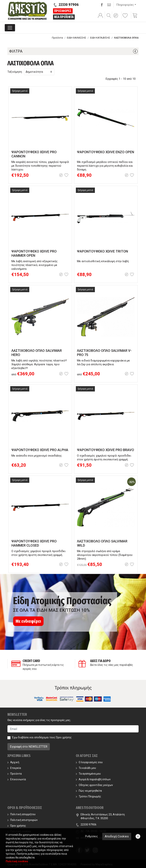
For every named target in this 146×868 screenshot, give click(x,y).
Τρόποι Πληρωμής (88, 796)
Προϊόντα (57, 38)
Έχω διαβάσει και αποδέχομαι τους (42, 737)
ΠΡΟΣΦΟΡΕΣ (63, 11)
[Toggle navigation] (10, 28)
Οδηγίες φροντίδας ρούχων (94, 785)
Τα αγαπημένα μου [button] (88, 774)
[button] (116, 18)
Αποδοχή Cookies (117, 836)
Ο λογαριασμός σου (89, 762)
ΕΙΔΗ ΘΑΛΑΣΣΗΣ (77, 38)
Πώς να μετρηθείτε (89, 791)
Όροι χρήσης (64, 737)
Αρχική (13, 762)
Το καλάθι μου (86, 768)
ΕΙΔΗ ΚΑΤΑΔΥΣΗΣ (100, 38)
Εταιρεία (14, 768)
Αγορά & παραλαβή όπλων (93, 779)
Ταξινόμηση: (15, 72)
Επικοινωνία (17, 779)
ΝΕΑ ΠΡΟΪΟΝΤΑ (64, 17)
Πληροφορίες (125, 5)
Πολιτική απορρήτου (21, 814)
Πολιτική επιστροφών (23, 820)
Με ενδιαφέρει (28, 621)
